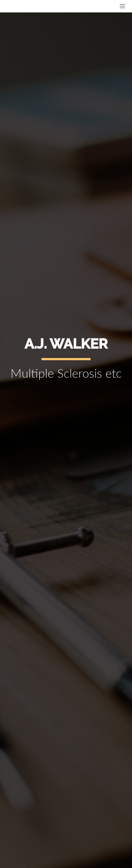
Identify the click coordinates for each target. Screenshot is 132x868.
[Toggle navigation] (122, 6)
